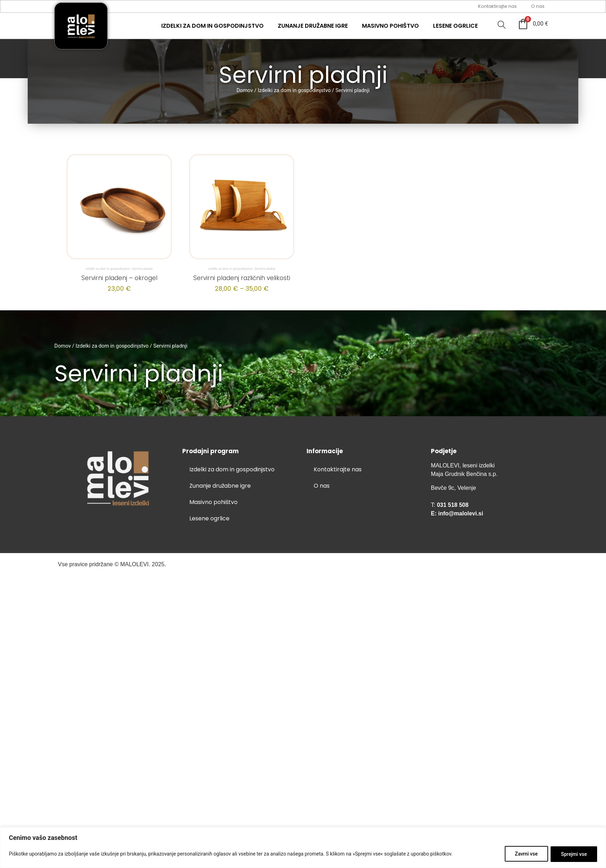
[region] (303, 848)
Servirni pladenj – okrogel (119, 278)
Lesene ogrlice (455, 26)
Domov (245, 90)
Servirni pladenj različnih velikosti (242, 278)
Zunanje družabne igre (313, 26)
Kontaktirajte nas (497, 6)
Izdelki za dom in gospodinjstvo (212, 26)
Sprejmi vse (574, 854)
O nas (538, 6)
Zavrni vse (526, 854)
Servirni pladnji (142, 269)
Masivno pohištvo (390, 26)
